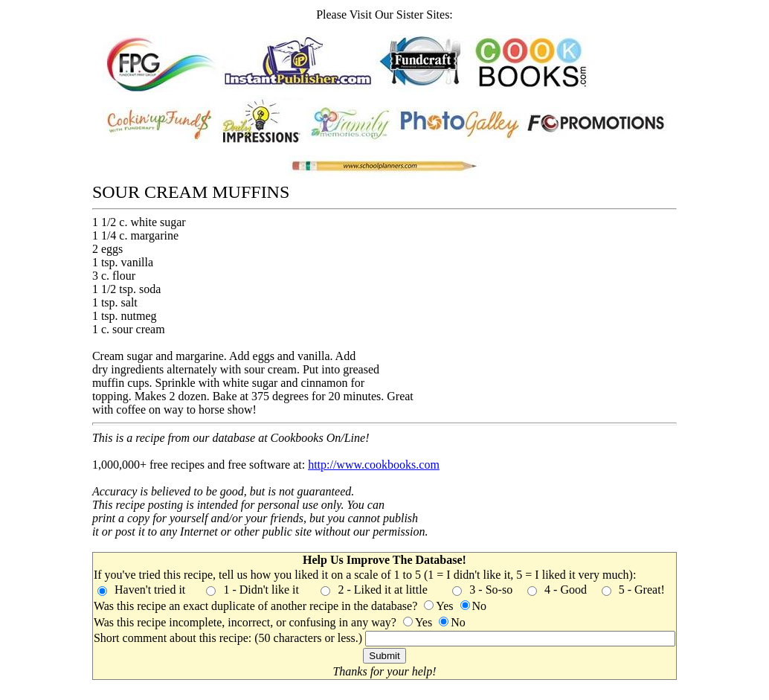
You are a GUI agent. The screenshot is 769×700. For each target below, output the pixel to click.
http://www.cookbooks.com (374, 465)
